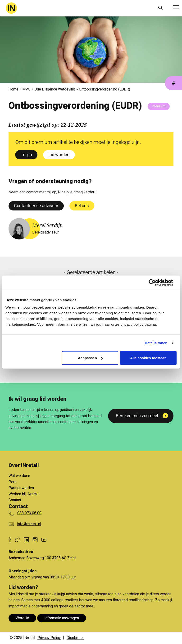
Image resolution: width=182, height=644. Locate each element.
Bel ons (82, 206)
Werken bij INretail (23, 494)
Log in (26, 155)
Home (14, 89)
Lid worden (59, 155)
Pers (13, 482)
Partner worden (21, 488)
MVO (26, 89)
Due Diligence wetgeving (55, 89)
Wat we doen (19, 476)
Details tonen (156, 343)
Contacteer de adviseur (36, 206)
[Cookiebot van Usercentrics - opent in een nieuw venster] (156, 282)
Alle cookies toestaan (148, 358)
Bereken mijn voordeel (137, 416)
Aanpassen (90, 358)
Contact (15, 500)
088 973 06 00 (29, 513)
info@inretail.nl (29, 524)
